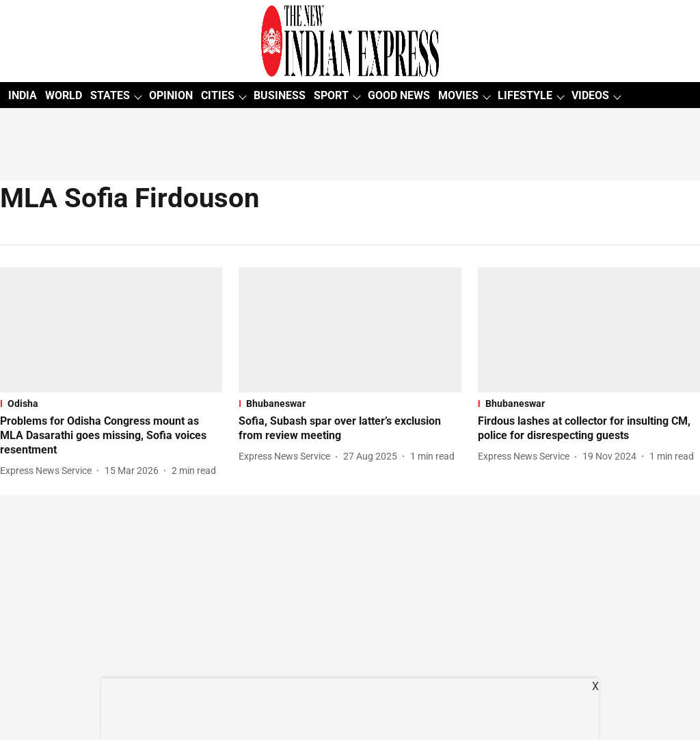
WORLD (64, 95)
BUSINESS (280, 95)
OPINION (171, 95)
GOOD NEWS (399, 95)
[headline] (111, 436)
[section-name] (111, 404)
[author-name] (49, 471)
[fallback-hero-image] (111, 330)
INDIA (23, 95)
